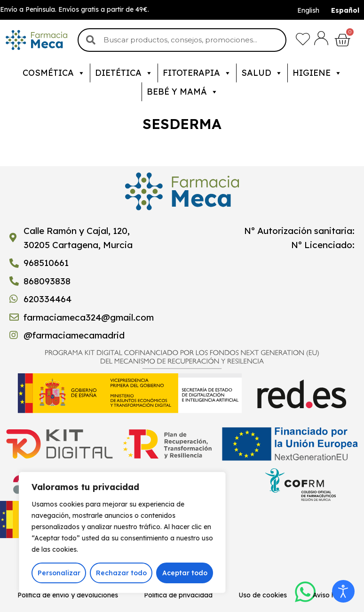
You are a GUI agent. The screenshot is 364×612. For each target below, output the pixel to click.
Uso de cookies (263, 595)
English (308, 10)
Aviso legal (330, 595)
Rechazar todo (121, 573)
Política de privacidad (178, 595)
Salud (262, 73)
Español (345, 10)
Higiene (317, 73)
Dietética (124, 73)
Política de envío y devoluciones (68, 595)
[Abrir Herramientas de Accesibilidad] (343, 591)
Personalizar (59, 573)
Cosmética (54, 73)
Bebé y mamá (182, 92)
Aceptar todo (185, 573)
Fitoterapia (197, 73)
